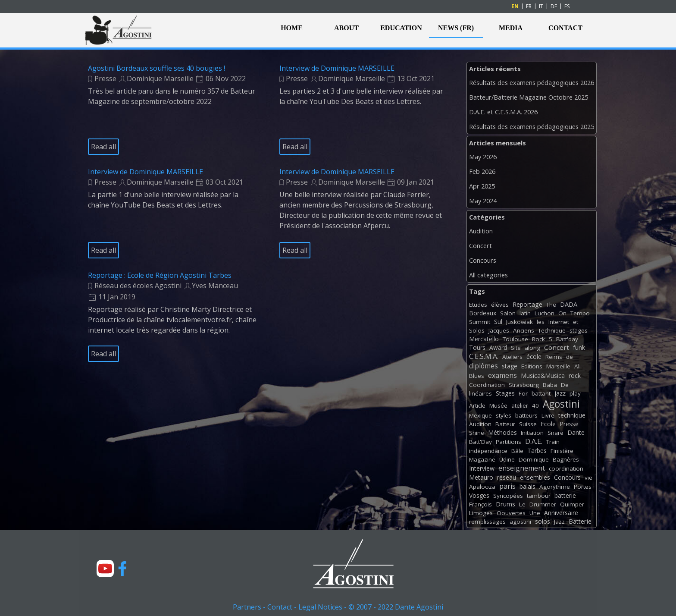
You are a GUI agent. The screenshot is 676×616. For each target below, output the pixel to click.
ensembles (535, 477)
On (562, 313)
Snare (556, 433)
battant (541, 393)
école (534, 357)
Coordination (487, 385)
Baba (550, 385)
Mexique (480, 415)
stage (510, 366)
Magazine (482, 459)
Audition (481, 231)
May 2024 (483, 201)
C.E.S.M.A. (484, 356)
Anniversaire (561, 513)
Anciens (524, 330)
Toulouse (515, 339)
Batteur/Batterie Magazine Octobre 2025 (529, 97)
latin (525, 313)
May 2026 (483, 157)
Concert (480, 245)
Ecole (548, 424)
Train (553, 442)
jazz (560, 393)
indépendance (488, 451)
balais (527, 486)
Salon (508, 313)
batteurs (526, 415)
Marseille (558, 366)
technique (572, 415)
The (551, 305)
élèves (500, 305)
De (565, 385)
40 (535, 405)
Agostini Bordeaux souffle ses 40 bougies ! (156, 68)
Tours (477, 347)
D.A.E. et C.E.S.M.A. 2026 (503, 112)
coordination (566, 468)
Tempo (580, 313)
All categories (488, 275)
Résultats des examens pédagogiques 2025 (532, 126)
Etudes (478, 305)
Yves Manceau (215, 286)
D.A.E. (534, 441)
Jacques (499, 330)
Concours (483, 260)
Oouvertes (511, 513)
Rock (538, 339)
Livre (548, 415)
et (576, 322)
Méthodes (502, 432)
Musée (498, 405)
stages (579, 330)
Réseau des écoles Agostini (138, 286)
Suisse (528, 424)
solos (543, 521)
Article (477, 405)
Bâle (517, 451)
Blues (477, 376)
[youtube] (105, 569)
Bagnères (566, 459)
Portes (583, 487)
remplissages (487, 522)
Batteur (505, 424)
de (570, 357)
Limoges (481, 513)
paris (507, 486)
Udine (507, 459)
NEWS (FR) (456, 28)
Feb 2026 (482, 171)
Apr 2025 (482, 186)
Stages (505, 393)
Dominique (534, 459)
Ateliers (512, 357)
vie (588, 478)
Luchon (545, 313)
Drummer (543, 504)
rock (575, 376)
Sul (498, 322)
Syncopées (508, 496)
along (532, 348)
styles (504, 415)
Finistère (562, 451)
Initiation (532, 433)
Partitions (509, 442)
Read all (103, 147)
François (480, 504)
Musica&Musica (543, 376)
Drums (505, 504)
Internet (559, 322)
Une (535, 513)
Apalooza (482, 487)
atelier (520, 405)
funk (579, 347)
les (541, 322)
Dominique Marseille (160, 79)
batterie (565, 495)
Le (522, 504)
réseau (507, 477)
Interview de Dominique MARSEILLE (337, 68)
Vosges (479, 495)
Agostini (561, 404)
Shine (477, 433)
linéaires (480, 393)
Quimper (572, 504)
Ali (577, 366)
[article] (173, 110)
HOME (292, 28)
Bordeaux (483, 313)
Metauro (481, 477)
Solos (477, 330)
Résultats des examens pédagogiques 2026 (532, 82)
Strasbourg (524, 385)
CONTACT (565, 28)
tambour (539, 496)
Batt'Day (480, 442)
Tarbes (537, 451)
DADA (569, 304)
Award (498, 347)
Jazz (559, 522)
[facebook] (122, 569)
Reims (554, 357)
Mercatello (484, 339)
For (523, 393)
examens (502, 375)
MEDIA (511, 28)
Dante (576, 432)
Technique (552, 330)
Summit (480, 322)
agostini (520, 522)
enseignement (522, 468)
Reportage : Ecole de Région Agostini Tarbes (160, 275)
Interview (482, 468)
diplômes (484, 366)
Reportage (527, 304)
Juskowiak (520, 322)
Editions (532, 366)
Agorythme (555, 487)
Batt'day (567, 339)
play (575, 393)
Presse (105, 79)
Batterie (580, 521)
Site (516, 348)
